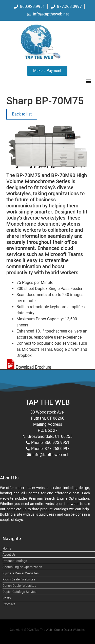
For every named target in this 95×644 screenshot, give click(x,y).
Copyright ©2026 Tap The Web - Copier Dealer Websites (48, 630)
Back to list (22, 114)
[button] (88, 81)
